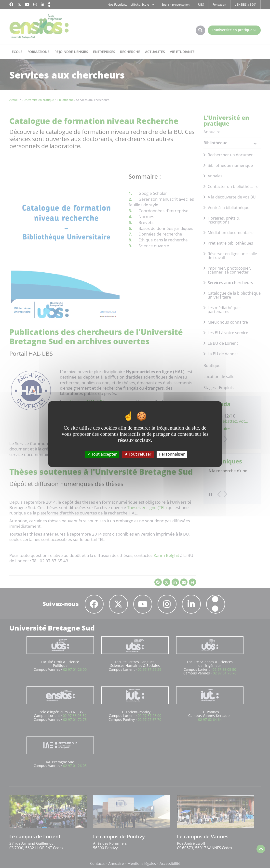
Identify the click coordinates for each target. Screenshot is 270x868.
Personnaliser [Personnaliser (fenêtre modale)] (172, 454)
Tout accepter (102, 454)
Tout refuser (138, 454)
